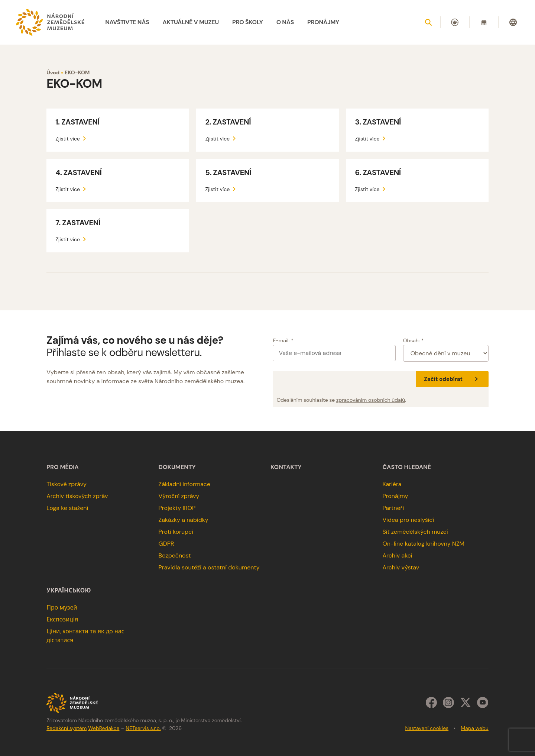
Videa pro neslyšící (408, 520)
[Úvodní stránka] (50, 22)
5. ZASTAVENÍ (228, 172)
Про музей (62, 608)
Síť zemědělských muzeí (415, 532)
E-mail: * (283, 340)
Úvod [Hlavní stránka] (53, 72)
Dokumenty (177, 467)
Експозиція (62, 619)
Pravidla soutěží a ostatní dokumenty (209, 567)
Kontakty (286, 467)
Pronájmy (395, 496)
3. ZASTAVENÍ (378, 122)
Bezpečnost (175, 555)
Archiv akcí (397, 555)
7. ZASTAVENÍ (78, 223)
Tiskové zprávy (67, 484)
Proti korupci (176, 532)
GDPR (166, 544)
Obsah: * (414, 340)
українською (69, 591)
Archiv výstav (401, 567)
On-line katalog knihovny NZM (423, 544)
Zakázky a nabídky (184, 520)
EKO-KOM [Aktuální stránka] (77, 72)
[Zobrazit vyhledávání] (428, 22)
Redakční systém (67, 728)
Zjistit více (72, 139)
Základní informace (185, 484)
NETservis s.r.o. (143, 728)
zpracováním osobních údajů (371, 400)
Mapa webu (475, 728)
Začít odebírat (452, 379)
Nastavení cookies (427, 728)
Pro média (63, 467)
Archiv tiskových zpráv (77, 496)
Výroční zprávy (179, 496)
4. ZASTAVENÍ (78, 172)
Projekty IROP (177, 508)
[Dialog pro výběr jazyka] (513, 22)
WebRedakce (104, 728)
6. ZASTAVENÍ (378, 172)
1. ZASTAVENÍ (77, 122)
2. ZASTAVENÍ (228, 122)
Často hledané (407, 467)
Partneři (393, 508)
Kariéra (392, 484)
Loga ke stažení (67, 508)
